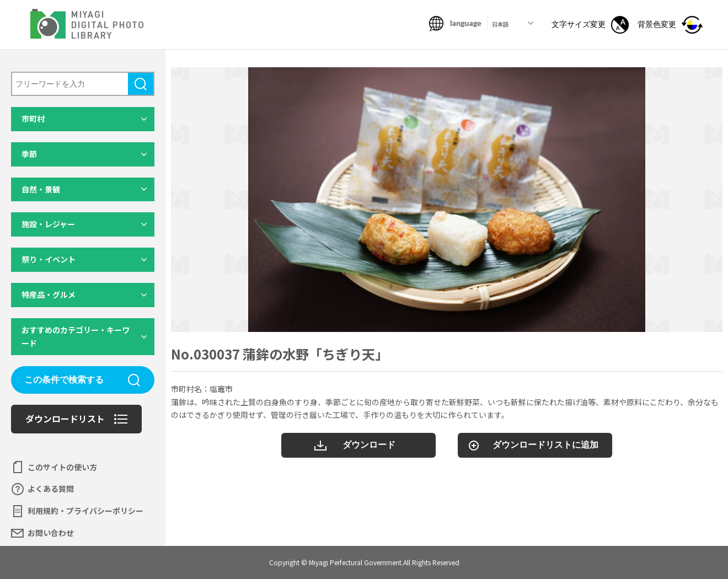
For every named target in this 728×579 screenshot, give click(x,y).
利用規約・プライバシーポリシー (85, 511)
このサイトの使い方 (62, 467)
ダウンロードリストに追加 (545, 445)
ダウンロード (369, 445)
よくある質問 (51, 489)
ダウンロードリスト (65, 419)
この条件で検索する (64, 380)
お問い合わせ (51, 533)
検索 (141, 84)
